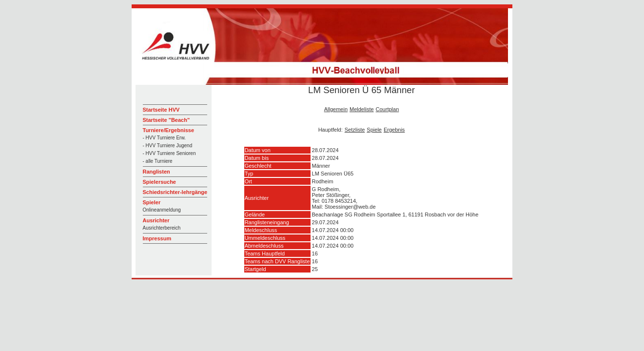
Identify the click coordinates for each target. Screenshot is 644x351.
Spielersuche (159, 182)
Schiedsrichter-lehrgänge (175, 192)
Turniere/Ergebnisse (169, 130)
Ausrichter (156, 220)
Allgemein (336, 109)
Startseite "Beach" (166, 120)
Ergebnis (394, 130)
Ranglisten (156, 172)
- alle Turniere (158, 161)
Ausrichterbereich (162, 228)
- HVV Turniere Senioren (169, 153)
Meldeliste (362, 109)
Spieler (152, 202)
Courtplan (388, 109)
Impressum (157, 238)
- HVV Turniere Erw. (164, 138)
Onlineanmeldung (162, 210)
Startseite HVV (161, 110)
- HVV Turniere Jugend (168, 146)
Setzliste (355, 130)
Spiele (374, 130)
